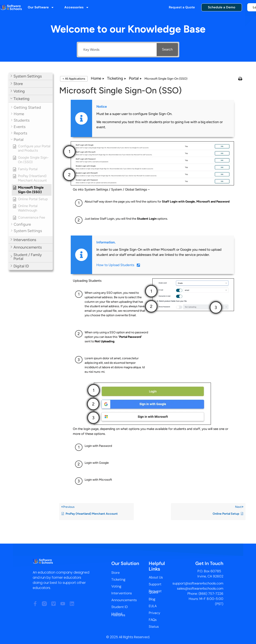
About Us (156, 577)
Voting (116, 586)
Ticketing (118, 579)
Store (115, 573)
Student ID (120, 607)
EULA (153, 606)
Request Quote (155, 592)
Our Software (41, 7)
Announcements (124, 600)
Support (155, 584)
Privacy (154, 613)
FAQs (153, 620)
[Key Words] (117, 50)
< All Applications (74, 79)
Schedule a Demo (222, 7)
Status (154, 627)
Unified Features (118, 614)
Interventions (122, 593)
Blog (152, 599)
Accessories (77, 7)
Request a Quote (182, 7)
